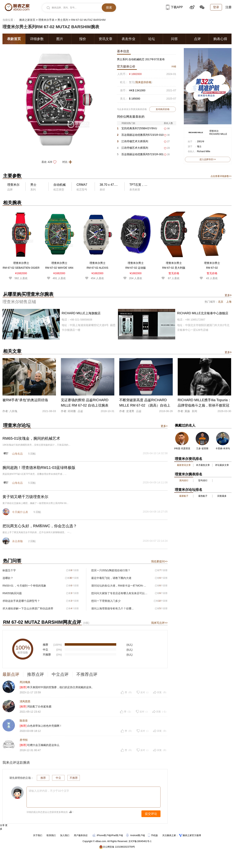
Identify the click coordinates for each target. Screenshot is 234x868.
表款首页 (14, 39)
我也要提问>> (159, 561)
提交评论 (151, 814)
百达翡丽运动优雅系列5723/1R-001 (140, 154)
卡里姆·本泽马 (223, 448)
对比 (68, 162)
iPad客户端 (117, 835)
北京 (221, 302)
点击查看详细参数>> (221, 176)
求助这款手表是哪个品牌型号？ (21, 601)
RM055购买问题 (12, 593)
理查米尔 (214, 131)
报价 (83, 39)
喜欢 (50, 162)
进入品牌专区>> (208, 159)
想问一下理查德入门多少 (106, 601)
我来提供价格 (143, 82)
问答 (174, 39)
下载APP (174, 7)
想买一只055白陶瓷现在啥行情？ (111, 570)
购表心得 (220, 39)
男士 (33, 185)
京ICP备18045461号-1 (140, 841)
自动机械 (60, 185)
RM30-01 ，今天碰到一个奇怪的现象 (24, 586)
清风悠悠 (25, 701)
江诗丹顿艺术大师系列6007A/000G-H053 (133, 142)
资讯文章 (106, 39)
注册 (228, 7)
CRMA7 (82, 185)
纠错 (174, 67)
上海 (229, 302)
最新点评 (11, 674)
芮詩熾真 (25, 682)
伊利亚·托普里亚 (182, 448)
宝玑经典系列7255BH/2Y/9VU (137, 128)
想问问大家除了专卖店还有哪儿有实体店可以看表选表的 (119, 593)
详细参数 (37, 39)
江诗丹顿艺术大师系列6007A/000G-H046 (133, 149)
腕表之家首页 (27, 20)
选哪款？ (8, 578)
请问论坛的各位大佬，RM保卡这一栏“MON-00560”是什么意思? (119, 586)
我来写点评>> (159, 623)
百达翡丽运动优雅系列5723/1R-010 (140, 135)
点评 (197, 39)
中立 (58, 778)
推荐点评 (36, 674)
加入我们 (65, 835)
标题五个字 (9, 570)
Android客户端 (136, 835)
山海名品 (17, 454)
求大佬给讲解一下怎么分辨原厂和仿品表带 (28, 608)
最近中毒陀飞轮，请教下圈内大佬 (111, 578)
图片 (60, 39)
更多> (164, 426)
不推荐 (74, 778)
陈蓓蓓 (24, 721)
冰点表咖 (17, 541)
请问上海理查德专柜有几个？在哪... (112, 608)
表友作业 (128, 39)
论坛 (152, 39)
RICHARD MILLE (218, 134)
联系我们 (51, 835)
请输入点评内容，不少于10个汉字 (49, 791)
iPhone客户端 (102, 835)
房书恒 (24, 740)
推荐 (43, 778)
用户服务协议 (81, 835)
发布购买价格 (163, 109)
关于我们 (38, 835)
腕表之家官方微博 (192, 835)
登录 (216, 7)
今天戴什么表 (20, 512)
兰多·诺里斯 (202, 448)
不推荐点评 (87, 674)
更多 (228, 295)
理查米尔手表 (46, 20)
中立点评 (60, 674)
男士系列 (63, 20)
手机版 (153, 835)
